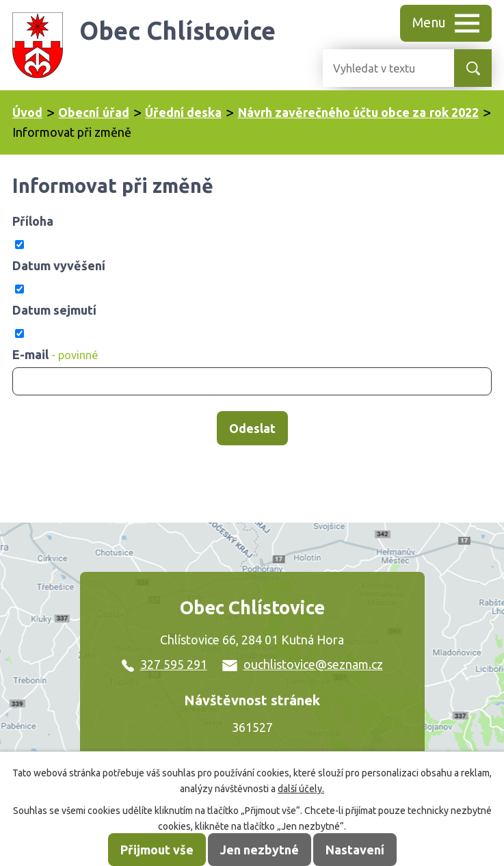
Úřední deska (183, 112)
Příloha (33, 221)
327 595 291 (164, 664)
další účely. (301, 789)
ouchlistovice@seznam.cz (303, 664)
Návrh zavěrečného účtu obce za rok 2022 (358, 112)
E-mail (55, 354)
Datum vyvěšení (59, 265)
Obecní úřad (93, 112)
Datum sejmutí (54, 310)
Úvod (27, 112)
